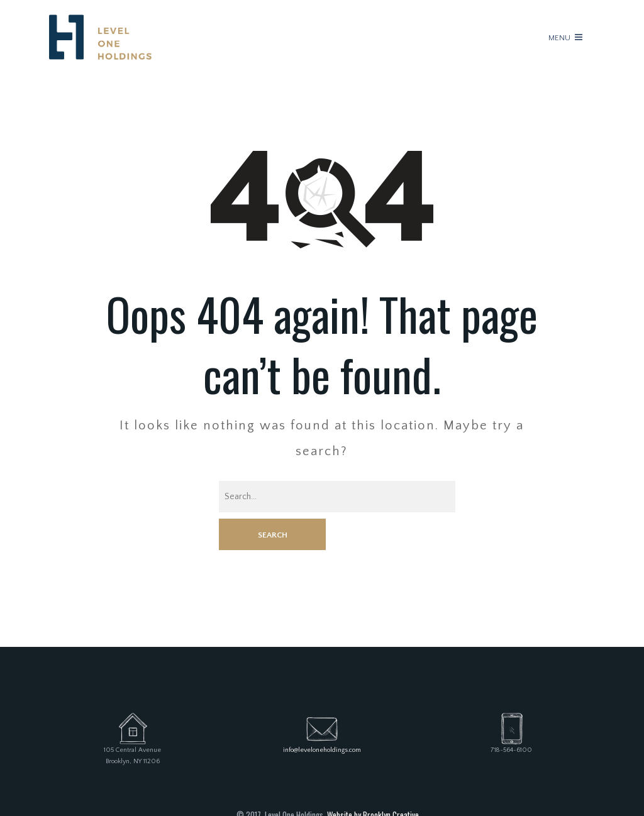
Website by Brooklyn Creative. (374, 783)
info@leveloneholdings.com (322, 719)
